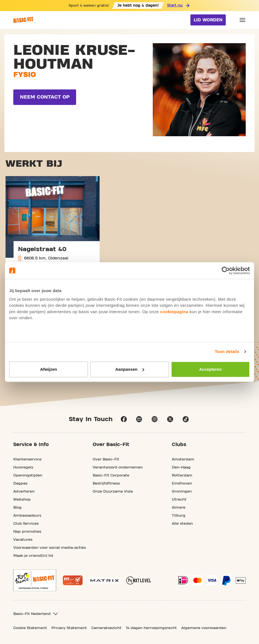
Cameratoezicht (106, 628)
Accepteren (211, 369)
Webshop (22, 499)
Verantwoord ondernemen (118, 467)
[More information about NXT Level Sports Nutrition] (139, 580)
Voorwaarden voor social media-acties (50, 548)
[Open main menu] (242, 20)
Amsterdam (183, 459)
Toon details (227, 351)
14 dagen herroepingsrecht (151, 628)
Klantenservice (27, 459)
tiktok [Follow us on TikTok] (186, 419)
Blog (17, 508)
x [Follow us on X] (170, 419)
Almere (179, 508)
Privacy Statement (69, 628)
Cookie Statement (30, 628)
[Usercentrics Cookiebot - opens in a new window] (226, 271)
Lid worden (208, 20)
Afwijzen (49, 369)
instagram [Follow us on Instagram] (155, 419)
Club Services (26, 524)
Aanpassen (130, 369)
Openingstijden (28, 475)
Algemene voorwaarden (204, 628)
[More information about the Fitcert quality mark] (73, 580)
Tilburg (179, 516)
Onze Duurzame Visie (113, 491)
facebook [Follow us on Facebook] (124, 419)
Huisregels (23, 467)
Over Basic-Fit (106, 459)
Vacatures (23, 540)
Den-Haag (181, 467)
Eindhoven (182, 483)
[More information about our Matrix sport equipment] (104, 580)
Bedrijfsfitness (106, 483)
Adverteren (24, 491)
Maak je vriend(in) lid (33, 556)
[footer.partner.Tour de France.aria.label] (35, 580)
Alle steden (182, 524)
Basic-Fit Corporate (111, 475)
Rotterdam (182, 475)
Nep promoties (27, 532)
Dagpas (20, 483)
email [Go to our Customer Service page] (139, 419)
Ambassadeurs (27, 516)
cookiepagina (174, 312)
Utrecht (179, 499)
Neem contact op (45, 97)
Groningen (182, 491)
